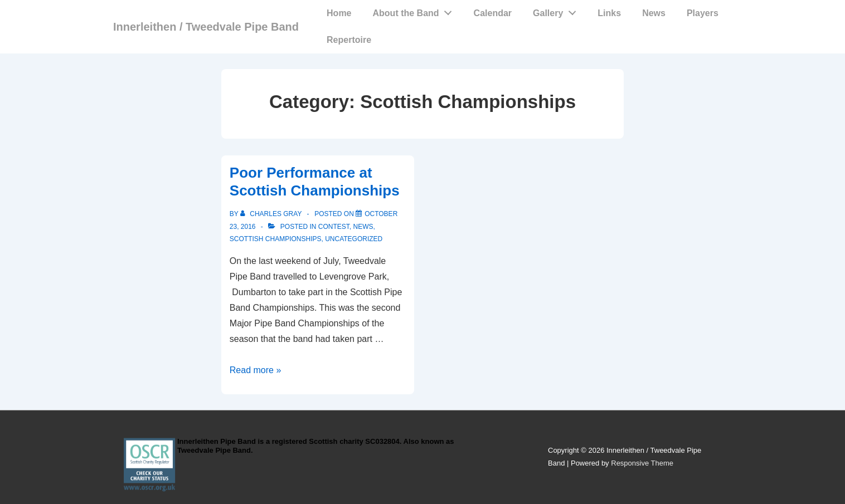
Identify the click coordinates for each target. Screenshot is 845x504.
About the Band (416, 11)
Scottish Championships (276, 239)
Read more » (256, 370)
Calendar (493, 13)
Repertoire (349, 40)
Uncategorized (354, 239)
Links (609, 13)
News (654, 13)
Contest (334, 227)
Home (339, 13)
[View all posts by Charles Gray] (272, 214)
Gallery (557, 11)
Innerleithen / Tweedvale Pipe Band (206, 27)
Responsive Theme (642, 463)
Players (703, 13)
